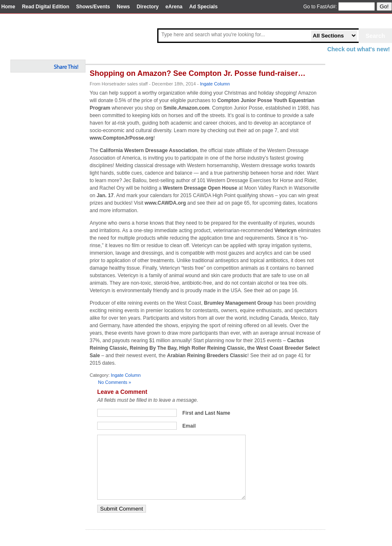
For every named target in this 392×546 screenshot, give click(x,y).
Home (8, 7)
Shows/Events (93, 7)
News (123, 7)
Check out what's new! (359, 49)
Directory (148, 7)
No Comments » (114, 382)
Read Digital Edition (46, 7)
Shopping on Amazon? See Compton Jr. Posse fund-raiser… (197, 73)
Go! (384, 6)
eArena (174, 7)
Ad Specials (204, 7)
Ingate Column (215, 84)
